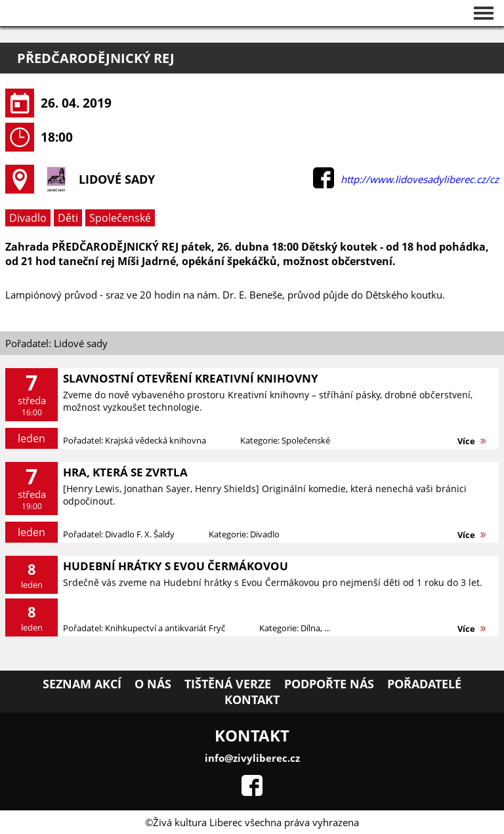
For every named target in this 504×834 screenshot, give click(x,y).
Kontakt (252, 699)
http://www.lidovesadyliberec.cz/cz (420, 179)
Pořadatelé (424, 684)
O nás (153, 684)
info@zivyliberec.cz (252, 758)
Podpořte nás (329, 684)
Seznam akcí (82, 684)
